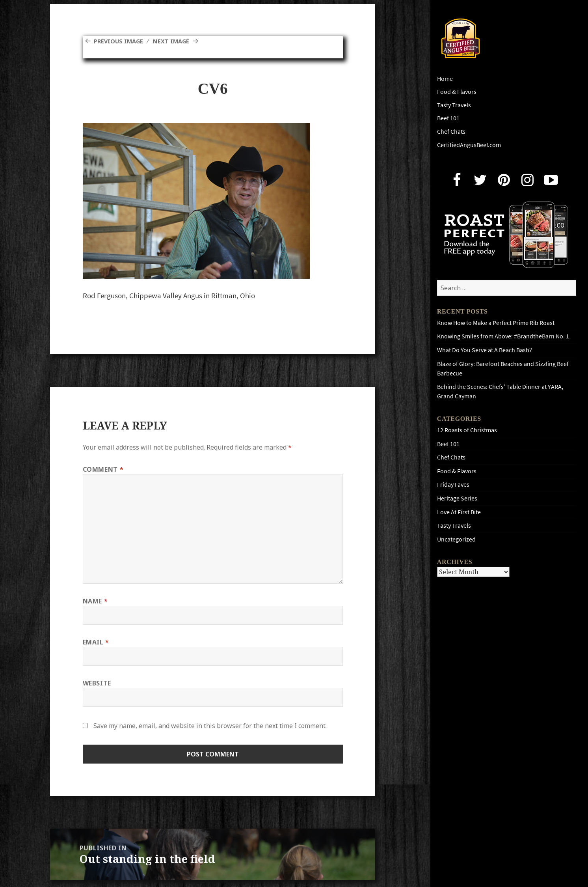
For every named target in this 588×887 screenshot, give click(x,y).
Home (445, 79)
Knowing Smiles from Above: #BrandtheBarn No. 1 (503, 336)
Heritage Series (457, 498)
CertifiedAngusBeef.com (469, 145)
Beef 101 (448, 118)
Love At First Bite (459, 512)
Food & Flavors (457, 92)
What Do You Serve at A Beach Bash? (485, 350)
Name (95, 601)
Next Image (177, 41)
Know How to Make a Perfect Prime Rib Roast (496, 323)
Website (97, 683)
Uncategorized (456, 539)
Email (96, 642)
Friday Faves (453, 485)
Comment (103, 469)
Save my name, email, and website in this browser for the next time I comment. (210, 726)
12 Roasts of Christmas (467, 430)
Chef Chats (451, 132)
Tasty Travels (454, 105)
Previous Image (121, 41)
